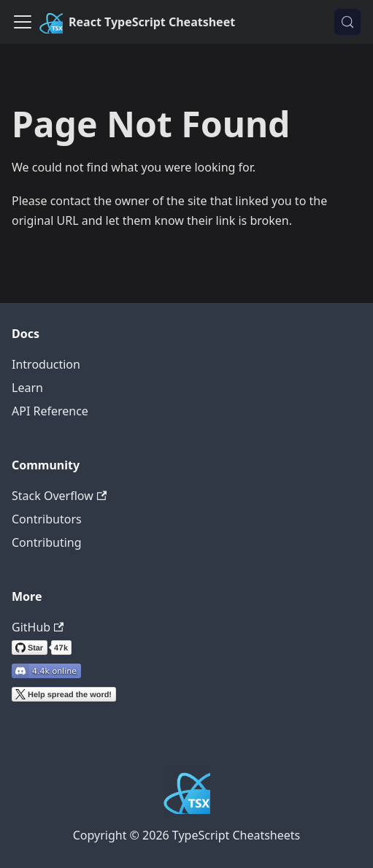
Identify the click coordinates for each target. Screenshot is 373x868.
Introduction (46, 364)
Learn (27, 388)
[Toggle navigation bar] (23, 22)
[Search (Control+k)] (347, 22)
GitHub (38, 627)
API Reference (50, 411)
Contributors (47, 519)
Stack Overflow (59, 496)
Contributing (47, 542)
